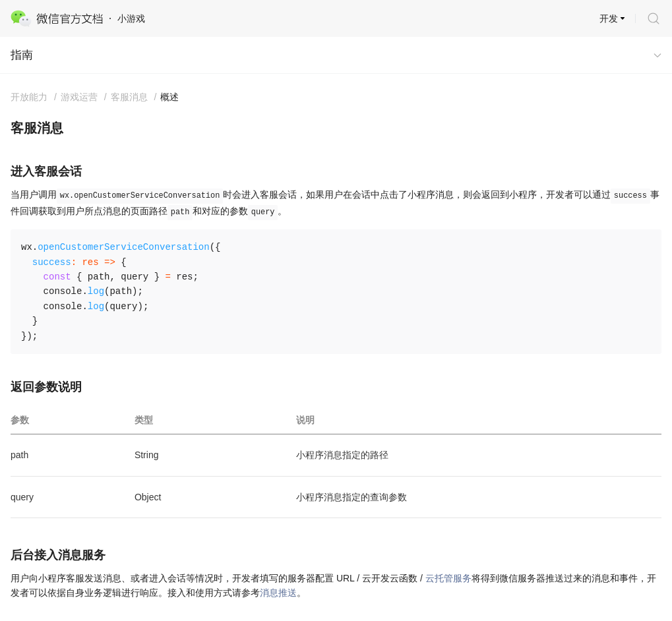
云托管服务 (448, 578)
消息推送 (278, 593)
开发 (609, 18)
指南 (22, 55)
